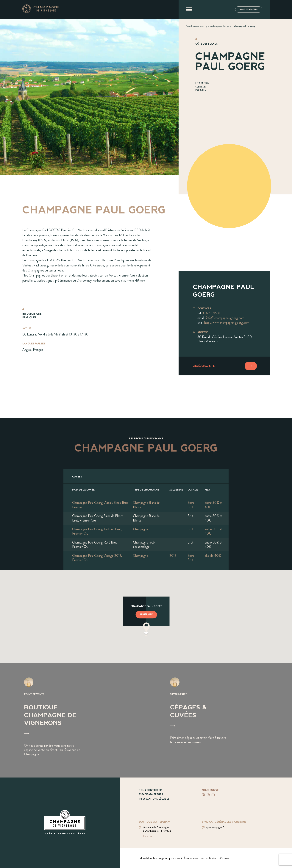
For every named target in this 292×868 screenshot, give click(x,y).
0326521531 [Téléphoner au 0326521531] (211, 313)
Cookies (225, 858)
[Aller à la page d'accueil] (41, 12)
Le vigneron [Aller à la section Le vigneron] (202, 83)
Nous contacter (249, 9)
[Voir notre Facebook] (208, 795)
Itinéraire (146, 614)
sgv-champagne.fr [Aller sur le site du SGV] (215, 827)
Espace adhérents (151, 794)
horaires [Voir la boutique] (147, 836)
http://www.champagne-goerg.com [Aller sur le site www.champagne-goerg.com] (227, 323)
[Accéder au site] (224, 366)
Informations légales (154, 799)
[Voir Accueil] (189, 26)
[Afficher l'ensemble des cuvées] (146, 476)
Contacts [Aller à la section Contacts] (201, 87)
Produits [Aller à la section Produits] (201, 90)
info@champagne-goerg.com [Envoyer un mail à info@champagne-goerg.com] (225, 318)
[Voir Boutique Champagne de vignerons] (73, 720)
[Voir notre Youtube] (213, 795)
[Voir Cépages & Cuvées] (219, 720)
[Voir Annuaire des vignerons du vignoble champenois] (213, 26)
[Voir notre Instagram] (203, 795)
